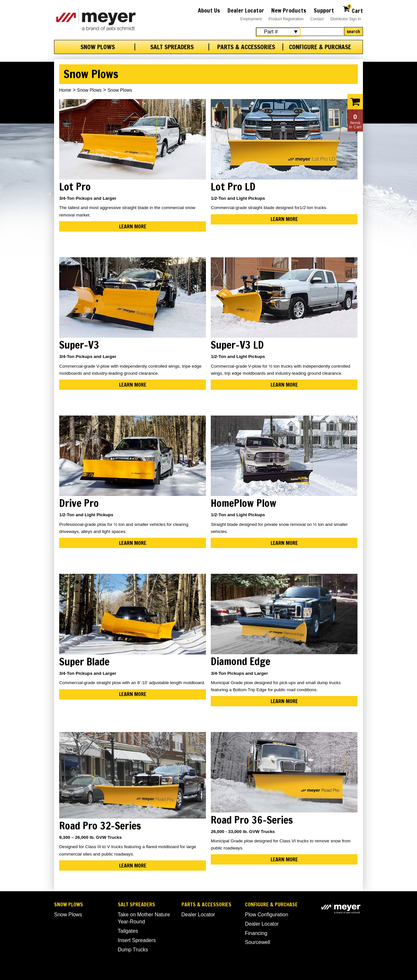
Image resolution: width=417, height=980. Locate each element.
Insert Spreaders (137, 940)
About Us (209, 10)
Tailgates (128, 931)
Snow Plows (98, 47)
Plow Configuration (266, 915)
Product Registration (286, 19)
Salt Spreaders (172, 47)
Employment (251, 19)
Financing (256, 933)
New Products (289, 10)
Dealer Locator (246, 10)
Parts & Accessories (246, 47)
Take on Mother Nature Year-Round (144, 918)
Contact (317, 19)
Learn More (133, 226)
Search (353, 32)
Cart (353, 10)
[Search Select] (278, 32)
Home (65, 90)
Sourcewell (257, 942)
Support (324, 10)
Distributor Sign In (346, 19)
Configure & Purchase (320, 47)
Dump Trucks (133, 950)
